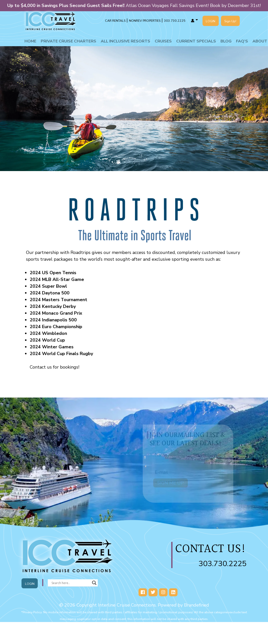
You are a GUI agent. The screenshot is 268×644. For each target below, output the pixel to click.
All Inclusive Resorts (125, 41)
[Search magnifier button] (94, 583)
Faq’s (242, 41)
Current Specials (196, 41)
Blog (226, 41)
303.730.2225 (222, 564)
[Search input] (70, 583)
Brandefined (196, 605)
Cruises (163, 41)
